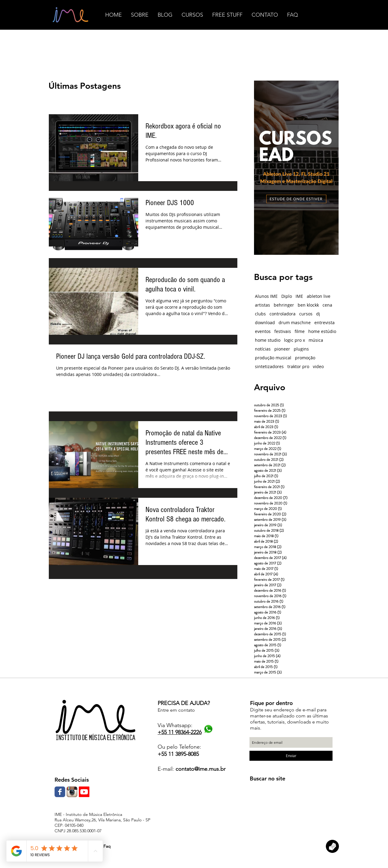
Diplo (287, 296)
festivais (283, 331)
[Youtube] (84, 792)
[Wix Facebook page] (60, 792)
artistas (263, 305)
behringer (284, 305)
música (316, 340)
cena (327, 305)
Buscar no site (268, 778)
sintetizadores (269, 366)
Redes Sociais (72, 780)
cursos (306, 314)
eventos (263, 331)
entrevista (324, 323)
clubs (260, 314)
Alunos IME (266, 296)
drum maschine (295, 323)
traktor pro (298, 366)
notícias (263, 349)
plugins (301, 349)
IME (299, 296)
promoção (305, 358)
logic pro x (294, 340)
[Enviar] (291, 756)
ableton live (319, 296)
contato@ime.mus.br (201, 769)
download (265, 323)
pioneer (282, 349)
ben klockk (308, 305)
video (318, 366)
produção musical (273, 358)
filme (300, 331)
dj (318, 314)
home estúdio (322, 331)
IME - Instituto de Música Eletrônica (88, 814)
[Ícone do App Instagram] (72, 792)
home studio (268, 340)
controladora (283, 314)
